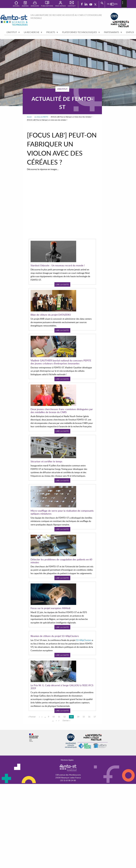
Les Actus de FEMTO (41, 117)
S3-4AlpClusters (84, 684)
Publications (47, 6)
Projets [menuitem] (51, 33)
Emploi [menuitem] (130, 32)
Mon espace (60, 6)
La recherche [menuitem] (32, 33)
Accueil (29, 117)
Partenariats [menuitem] (112, 33)
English (115, 4)
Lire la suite (62, 285)
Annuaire (35, 6)
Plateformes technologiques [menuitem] (80, 33)
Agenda (25, 6)
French (109, 4)
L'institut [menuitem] (12, 33)
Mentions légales (67, 760)
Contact (72, 6)
